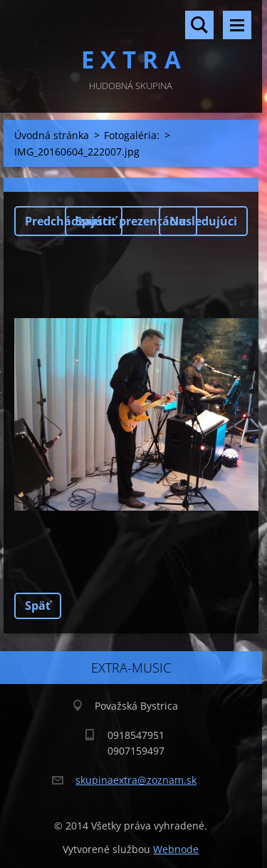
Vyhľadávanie (199, 25)
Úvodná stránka (52, 135)
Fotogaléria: (132, 135)
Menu (237, 25)
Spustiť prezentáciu (131, 221)
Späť (38, 606)
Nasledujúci (203, 221)
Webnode (176, 849)
